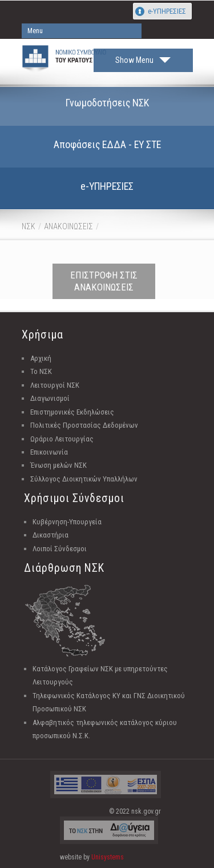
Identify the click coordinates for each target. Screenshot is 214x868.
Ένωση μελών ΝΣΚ (58, 465)
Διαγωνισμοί (50, 398)
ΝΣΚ (29, 226)
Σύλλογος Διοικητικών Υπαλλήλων (84, 479)
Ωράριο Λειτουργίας (62, 439)
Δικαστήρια (51, 535)
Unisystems (108, 857)
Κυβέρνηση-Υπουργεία (67, 522)
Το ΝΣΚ (41, 371)
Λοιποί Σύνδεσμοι (60, 549)
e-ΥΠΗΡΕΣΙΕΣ (167, 11)
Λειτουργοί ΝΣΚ (55, 385)
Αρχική (41, 358)
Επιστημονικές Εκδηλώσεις (72, 412)
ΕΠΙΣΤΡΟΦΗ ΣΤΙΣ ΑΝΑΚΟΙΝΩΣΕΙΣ (104, 281)
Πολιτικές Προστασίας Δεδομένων (84, 425)
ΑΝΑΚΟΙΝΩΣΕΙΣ (68, 226)
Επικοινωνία (49, 452)
